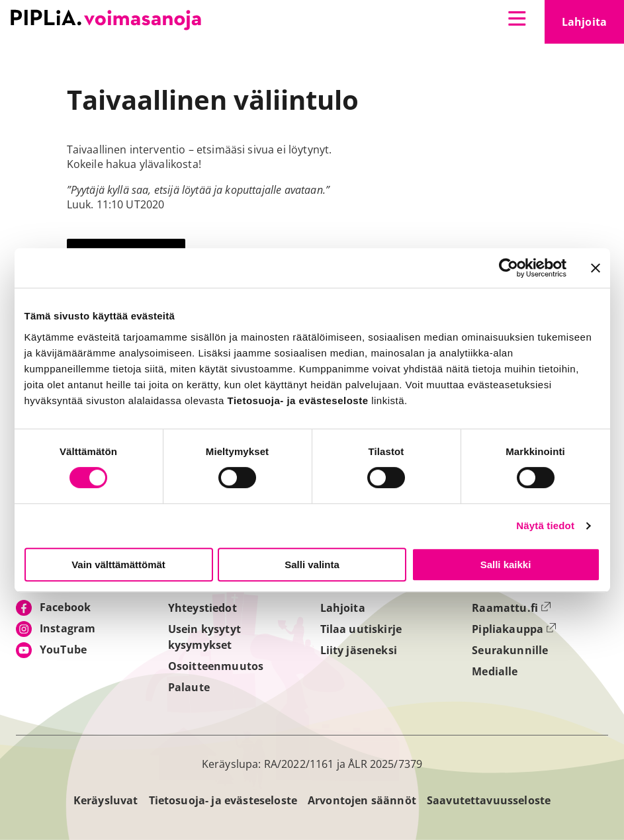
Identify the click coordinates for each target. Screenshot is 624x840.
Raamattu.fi (512, 608)
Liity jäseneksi (359, 650)
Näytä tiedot (545, 525)
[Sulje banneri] (596, 268)
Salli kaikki (506, 565)
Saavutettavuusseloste (489, 800)
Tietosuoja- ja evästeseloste (223, 800)
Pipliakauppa (514, 629)
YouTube (63, 650)
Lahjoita (593, 26)
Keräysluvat (106, 800)
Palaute (189, 687)
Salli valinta (312, 565)
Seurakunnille (510, 650)
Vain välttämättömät (118, 565)
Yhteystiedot (202, 608)
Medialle (495, 671)
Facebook (65, 607)
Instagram (67, 628)
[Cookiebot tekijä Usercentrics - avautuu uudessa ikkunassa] (509, 268)
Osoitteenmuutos (216, 666)
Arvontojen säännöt (362, 800)
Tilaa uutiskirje (361, 629)
